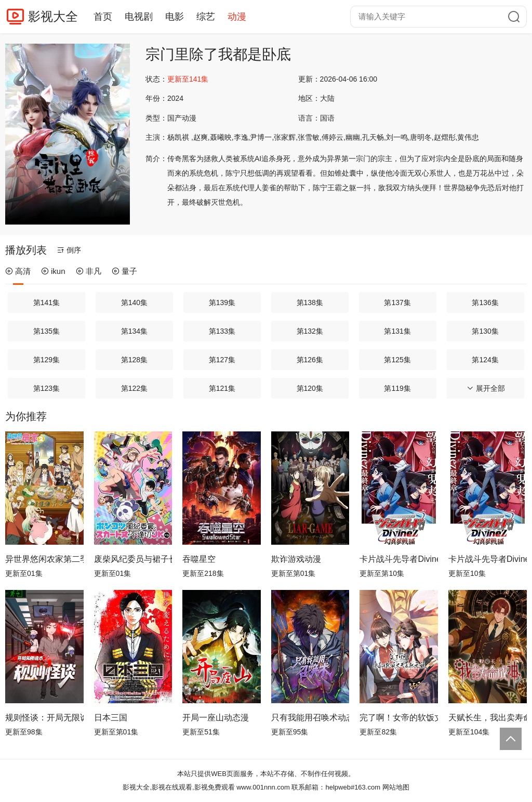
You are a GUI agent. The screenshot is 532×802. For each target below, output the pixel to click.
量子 (124, 271)
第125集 (397, 360)
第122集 (134, 388)
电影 (175, 17)
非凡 (89, 271)
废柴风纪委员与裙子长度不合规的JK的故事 (133, 559)
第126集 (310, 360)
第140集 (134, 303)
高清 (18, 271)
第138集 (310, 303)
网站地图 (396, 787)
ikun (53, 271)
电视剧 (139, 17)
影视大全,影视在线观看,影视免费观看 (178, 787)
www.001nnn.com (263, 787)
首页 (103, 17)
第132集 (310, 331)
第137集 (397, 303)
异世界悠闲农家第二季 (44, 559)
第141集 (46, 303)
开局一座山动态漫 (216, 718)
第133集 (222, 331)
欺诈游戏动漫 (296, 559)
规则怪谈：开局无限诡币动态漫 (44, 718)
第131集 (397, 331)
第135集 (46, 331)
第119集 (397, 388)
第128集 (134, 360)
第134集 (134, 331)
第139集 (222, 303)
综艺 (206, 17)
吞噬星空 (199, 559)
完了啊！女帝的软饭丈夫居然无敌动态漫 (399, 718)
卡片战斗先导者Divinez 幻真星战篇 (399, 559)
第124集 (485, 360)
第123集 (46, 388)
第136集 (485, 303)
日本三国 (111, 718)
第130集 (485, 331)
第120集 (310, 388)
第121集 (222, 388)
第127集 (222, 360)
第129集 (46, 360)
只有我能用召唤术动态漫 (310, 718)
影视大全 (53, 16)
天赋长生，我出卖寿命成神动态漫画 (488, 718)
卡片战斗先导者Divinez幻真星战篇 (488, 559)
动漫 (237, 17)
